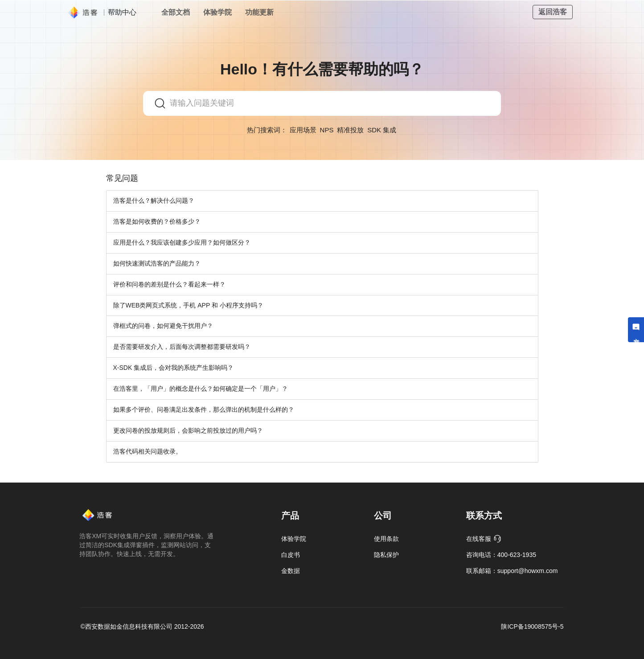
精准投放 (350, 130)
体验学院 (217, 12)
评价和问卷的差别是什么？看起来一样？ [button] (169, 284)
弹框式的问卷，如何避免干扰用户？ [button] (163, 326)
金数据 (291, 571)
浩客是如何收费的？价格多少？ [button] (157, 221)
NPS (327, 130)
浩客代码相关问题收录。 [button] (148, 451)
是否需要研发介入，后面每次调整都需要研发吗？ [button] (182, 347)
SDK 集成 (382, 130)
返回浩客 (553, 12)
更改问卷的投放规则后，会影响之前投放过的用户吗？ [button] (188, 430)
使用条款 (386, 539)
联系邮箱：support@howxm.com (512, 571)
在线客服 (484, 539)
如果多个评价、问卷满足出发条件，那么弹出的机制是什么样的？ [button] (204, 409)
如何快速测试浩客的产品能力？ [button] (157, 263)
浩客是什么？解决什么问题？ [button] (154, 201)
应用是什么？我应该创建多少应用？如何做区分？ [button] (182, 242)
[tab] (322, 201)
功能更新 (259, 12)
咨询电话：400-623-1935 (501, 555)
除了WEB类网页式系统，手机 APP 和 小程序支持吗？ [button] (188, 305)
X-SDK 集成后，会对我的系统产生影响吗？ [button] (174, 368)
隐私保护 (386, 555)
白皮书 (291, 555)
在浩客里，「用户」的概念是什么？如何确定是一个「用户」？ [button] (201, 389)
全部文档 (176, 12)
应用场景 (303, 130)
